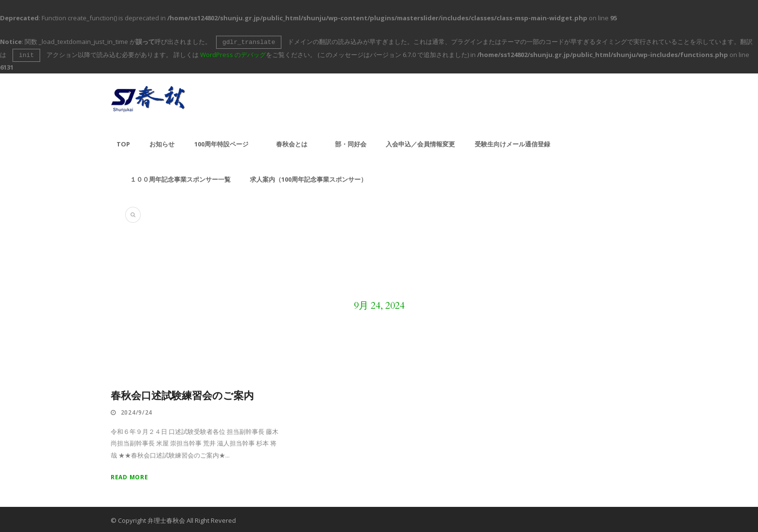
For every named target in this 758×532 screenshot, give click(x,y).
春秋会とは (292, 142)
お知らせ (162, 142)
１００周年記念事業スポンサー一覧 (180, 177)
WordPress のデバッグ (233, 54)
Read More (129, 475)
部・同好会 (351, 142)
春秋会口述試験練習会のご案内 (182, 394)
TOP (123, 142)
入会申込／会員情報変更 (420, 142)
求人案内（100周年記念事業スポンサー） (308, 177)
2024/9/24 (137, 410)
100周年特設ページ (221, 142)
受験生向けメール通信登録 (512, 142)
